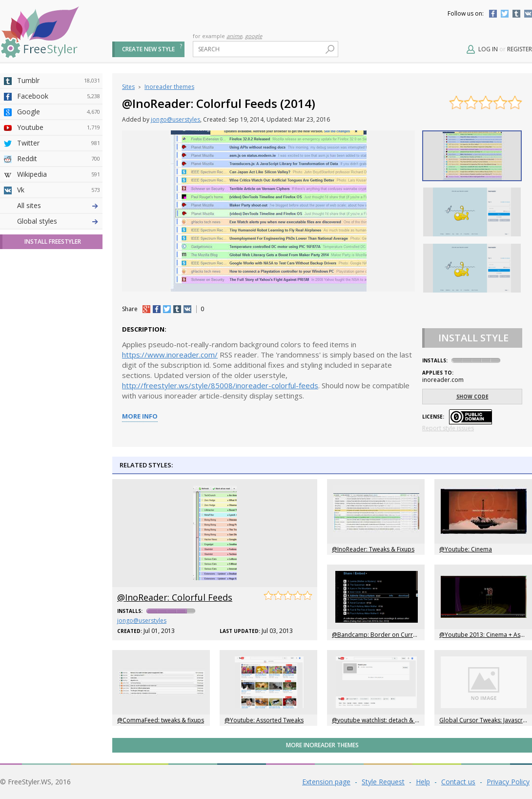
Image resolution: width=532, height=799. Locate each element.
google (254, 36)
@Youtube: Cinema (466, 549)
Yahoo (59, 268)
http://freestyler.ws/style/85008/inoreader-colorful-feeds (220, 385)
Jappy (59, 315)
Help (423, 782)
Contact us (458, 782)
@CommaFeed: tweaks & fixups (161, 720)
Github (59, 252)
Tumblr (516, 14)
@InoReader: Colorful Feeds (175, 597)
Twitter (505, 14)
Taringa (59, 284)
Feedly (59, 346)
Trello (59, 331)
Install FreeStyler (53, 413)
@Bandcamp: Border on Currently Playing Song (397, 635)
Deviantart (59, 206)
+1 (146, 309)
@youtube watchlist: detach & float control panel (399, 720)
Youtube (59, 127)
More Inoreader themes (322, 745)
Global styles (37, 393)
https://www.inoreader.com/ (170, 355)
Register (520, 49)
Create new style (148, 49)
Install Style (473, 338)
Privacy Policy (508, 782)
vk (187, 309)
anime (234, 36)
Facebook (493, 14)
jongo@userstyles (175, 119)
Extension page (326, 782)
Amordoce (59, 237)
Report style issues (448, 428)
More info (140, 416)
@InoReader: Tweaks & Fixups (373, 549)
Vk (59, 190)
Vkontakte (528, 14)
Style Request (383, 782)
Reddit (59, 159)
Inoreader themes (169, 87)
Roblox (59, 299)
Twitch (59, 362)
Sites (128, 87)
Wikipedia (59, 174)
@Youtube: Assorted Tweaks (264, 720)
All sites (29, 377)
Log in (488, 49)
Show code (472, 397)
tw (167, 309)
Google (59, 112)
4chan (59, 221)
